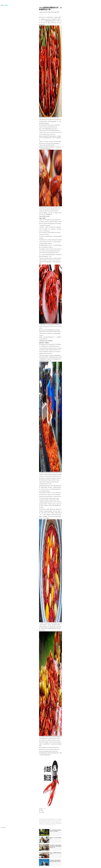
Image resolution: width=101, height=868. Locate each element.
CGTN (44, 809)
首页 (2, 5)
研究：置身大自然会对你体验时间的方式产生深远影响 (55, 831)
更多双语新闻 (3, 828)
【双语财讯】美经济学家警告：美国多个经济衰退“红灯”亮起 (55, 861)
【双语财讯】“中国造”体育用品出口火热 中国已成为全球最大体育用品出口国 (56, 846)
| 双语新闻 (6, 5)
